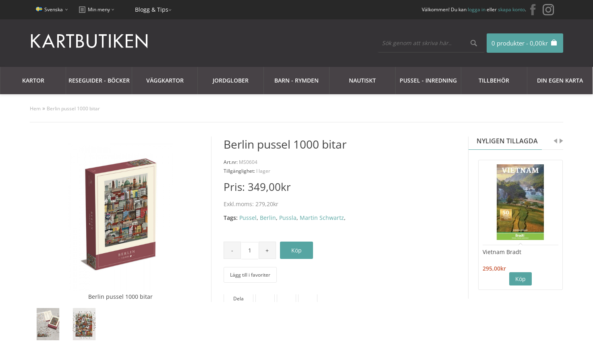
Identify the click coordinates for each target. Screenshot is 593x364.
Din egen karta (560, 80)
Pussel (248, 218)
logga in (477, 9)
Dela (238, 299)
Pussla (288, 218)
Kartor (33, 80)
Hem (35, 109)
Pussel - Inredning (428, 80)
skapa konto (511, 9)
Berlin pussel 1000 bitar (73, 109)
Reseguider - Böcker (99, 80)
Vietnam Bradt (502, 252)
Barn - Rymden (296, 80)
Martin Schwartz (322, 218)
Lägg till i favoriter (250, 275)
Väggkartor (165, 80)
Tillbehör (494, 80)
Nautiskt (362, 80)
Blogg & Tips (152, 9)
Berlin (268, 218)
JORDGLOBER (231, 80)
